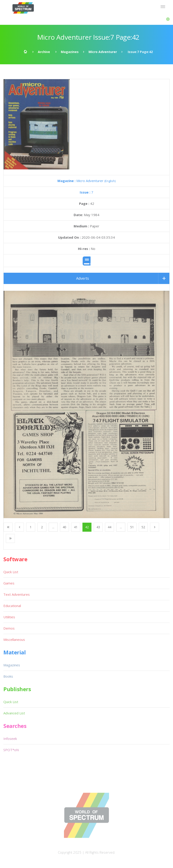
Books (8, 676)
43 (98, 527)
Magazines (70, 52)
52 (143, 527)
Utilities (9, 617)
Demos (9, 628)
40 (64, 527)
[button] (168, 19)
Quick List (11, 572)
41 (76, 527)
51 (132, 527)
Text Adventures (17, 594)
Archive (44, 52)
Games (9, 583)
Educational (12, 606)
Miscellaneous (14, 639)
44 (109, 527)
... (53, 527)
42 (87, 527)
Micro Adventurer (103, 52)
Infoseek (10, 739)
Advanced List (14, 713)
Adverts (83, 278)
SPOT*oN (11, 750)
